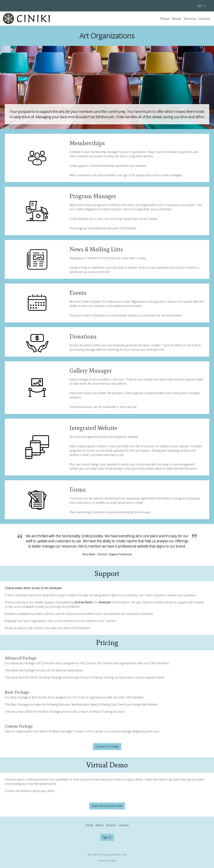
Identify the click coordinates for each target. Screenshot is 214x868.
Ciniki (114, 861)
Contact (204, 18)
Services (190, 18)
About (177, 18)
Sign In (201, 6)
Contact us (81, 731)
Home (165, 18)
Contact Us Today (107, 746)
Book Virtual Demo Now (107, 806)
